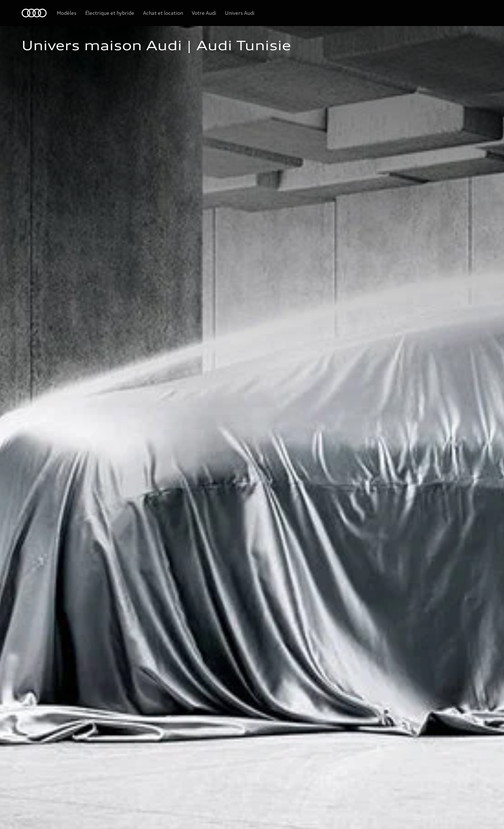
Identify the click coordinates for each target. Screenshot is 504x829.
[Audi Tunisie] (34, 13)
